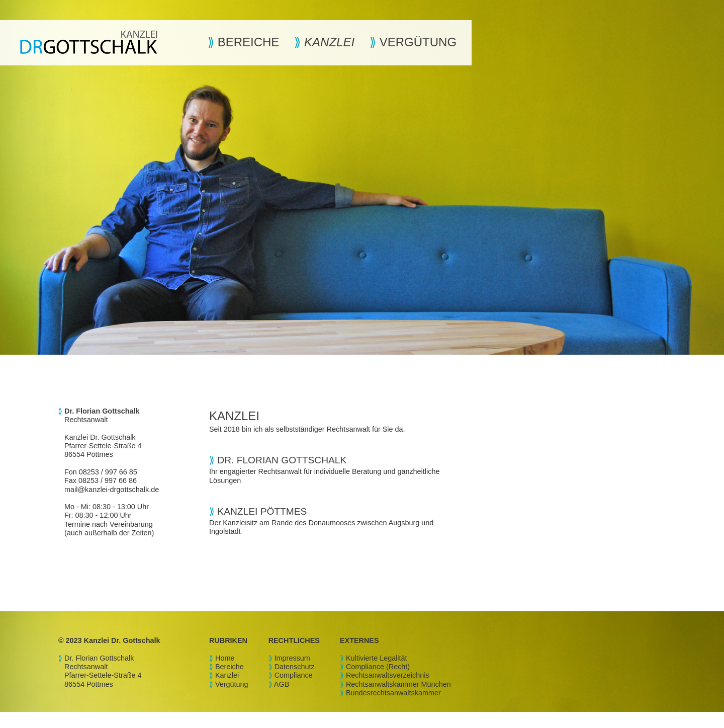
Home (225, 658)
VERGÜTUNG (416, 42)
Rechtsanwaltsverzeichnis (388, 675)
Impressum (292, 658)
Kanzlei (227, 675)
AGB (282, 684)
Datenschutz (295, 667)
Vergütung (232, 684)
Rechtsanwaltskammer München (398, 684)
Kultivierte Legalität (377, 658)
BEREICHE (247, 42)
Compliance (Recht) (378, 667)
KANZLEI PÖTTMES (262, 511)
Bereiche (230, 667)
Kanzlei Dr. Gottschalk (100, 437)
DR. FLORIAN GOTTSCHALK (282, 460)
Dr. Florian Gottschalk (99, 658)
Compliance (294, 675)
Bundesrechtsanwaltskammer (393, 693)
